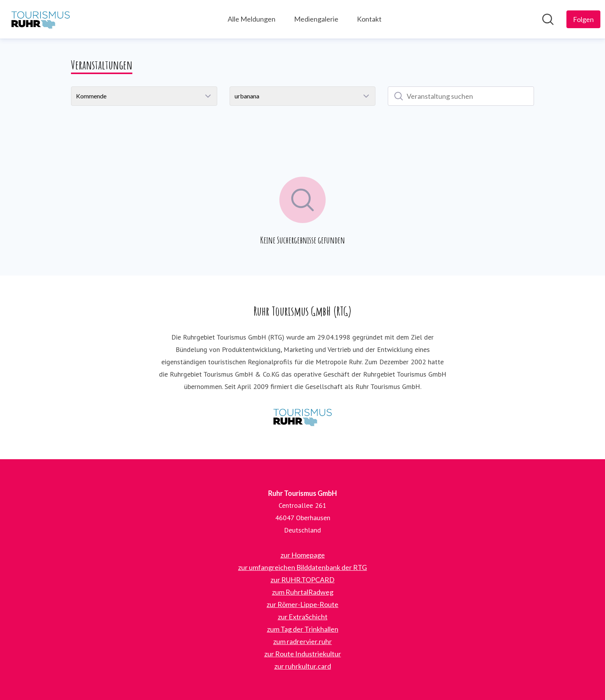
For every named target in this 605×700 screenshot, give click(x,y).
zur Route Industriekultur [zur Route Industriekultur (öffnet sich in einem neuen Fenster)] (303, 654)
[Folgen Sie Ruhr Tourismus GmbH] (583, 19)
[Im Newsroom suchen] (548, 19)
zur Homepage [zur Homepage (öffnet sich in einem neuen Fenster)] (303, 555)
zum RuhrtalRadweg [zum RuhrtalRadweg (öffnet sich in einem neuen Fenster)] (303, 592)
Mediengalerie (316, 19)
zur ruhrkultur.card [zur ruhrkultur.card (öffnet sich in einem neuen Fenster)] (303, 666)
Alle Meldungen (252, 19)
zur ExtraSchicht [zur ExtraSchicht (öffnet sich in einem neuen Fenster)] (303, 617)
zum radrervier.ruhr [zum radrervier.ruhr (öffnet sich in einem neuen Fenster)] (302, 641)
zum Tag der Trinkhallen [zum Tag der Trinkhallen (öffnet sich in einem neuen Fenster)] (303, 629)
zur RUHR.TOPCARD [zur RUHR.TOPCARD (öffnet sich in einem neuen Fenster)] (302, 580)
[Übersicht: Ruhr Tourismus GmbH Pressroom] (41, 19)
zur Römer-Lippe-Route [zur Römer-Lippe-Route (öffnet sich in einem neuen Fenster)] (302, 604)
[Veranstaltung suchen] (461, 96)
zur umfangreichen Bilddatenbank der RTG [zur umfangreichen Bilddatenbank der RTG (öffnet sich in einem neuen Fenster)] (302, 567)
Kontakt (369, 19)
